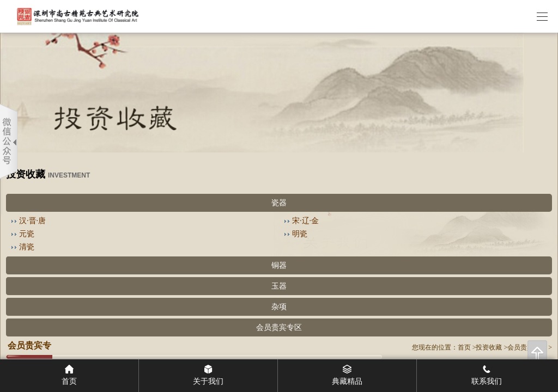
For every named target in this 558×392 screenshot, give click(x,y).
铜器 (279, 265)
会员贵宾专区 (279, 327)
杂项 (279, 307)
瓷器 (279, 203)
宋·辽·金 (305, 221)
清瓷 (27, 247)
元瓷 (27, 234)
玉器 (279, 286)
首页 (464, 347)
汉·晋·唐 (32, 221)
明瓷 (300, 234)
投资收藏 (489, 347)
